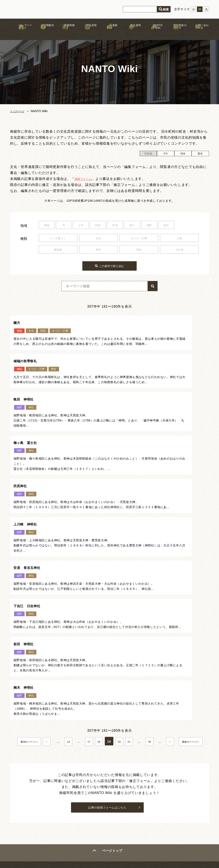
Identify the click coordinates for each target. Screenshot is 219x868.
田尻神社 (22, 435)
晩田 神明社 (26, 376)
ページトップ (113, 733)
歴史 (98, 250)
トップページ (21, 34)
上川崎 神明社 (131, 435)
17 (104, 612)
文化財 (76, 795)
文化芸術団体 (81, 823)
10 (82, 612)
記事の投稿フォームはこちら (107, 688)
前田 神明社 (26, 548)
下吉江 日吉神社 (133, 494)
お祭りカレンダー (122, 795)
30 (168, 612)
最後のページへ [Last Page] (110, 622)
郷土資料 (132, 34)
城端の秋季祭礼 (131, 322)
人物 (179, 238)
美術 (139, 250)
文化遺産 (116, 805)
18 (115, 612)
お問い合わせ (198, 34)
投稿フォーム (85, 179)
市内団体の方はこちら (187, 767)
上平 (88, 226)
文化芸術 (87, 34)
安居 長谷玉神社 (30, 494)
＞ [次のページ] (191, 612)
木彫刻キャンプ (82, 816)
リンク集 (159, 789)
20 (136, 612)
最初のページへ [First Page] (41, 612)
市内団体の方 (176, 34)
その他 (179, 250)
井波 (128, 226)
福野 (168, 226)
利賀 (108, 226)
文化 (98, 238)
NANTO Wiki (154, 34)
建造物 (58, 250)
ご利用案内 (43, 34)
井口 (148, 226)
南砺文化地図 (119, 789)
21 (147, 612)
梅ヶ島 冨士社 (131, 376)
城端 (48, 226)
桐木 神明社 (129, 548)
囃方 (18, 322)
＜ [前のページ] (61, 612)
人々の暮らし (58, 238)
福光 (188, 226)
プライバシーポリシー (169, 800)
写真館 (109, 34)
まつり (76, 809)
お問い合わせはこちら (187, 757)
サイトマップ (162, 805)
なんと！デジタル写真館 (127, 810)
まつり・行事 (139, 238)
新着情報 (65, 34)
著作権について (164, 795)
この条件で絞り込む (112, 265)
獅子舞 (76, 802)
